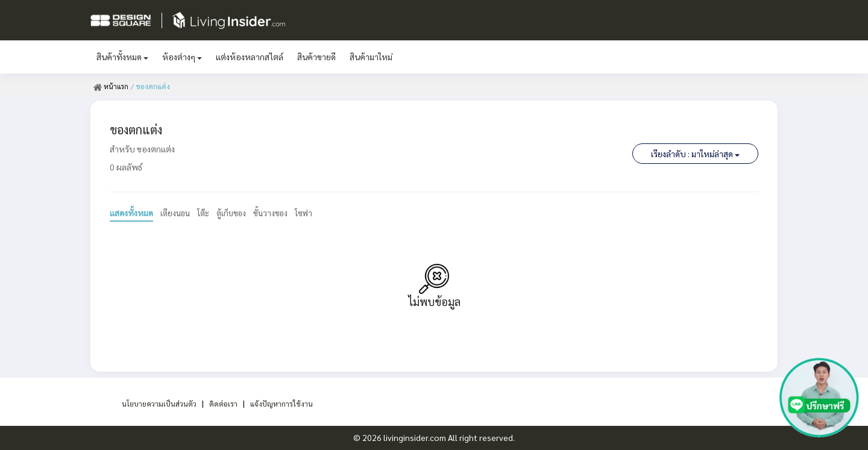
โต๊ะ (207, 213)
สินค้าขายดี (316, 57)
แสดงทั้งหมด (131, 213)
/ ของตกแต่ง (151, 86)
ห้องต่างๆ (182, 57)
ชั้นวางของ (279, 213)
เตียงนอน (177, 213)
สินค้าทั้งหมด (122, 57)
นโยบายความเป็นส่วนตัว (153, 403)
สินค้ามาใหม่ (371, 57)
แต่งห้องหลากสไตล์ (250, 57)
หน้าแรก (111, 86)
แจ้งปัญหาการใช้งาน (288, 403)
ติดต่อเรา (224, 403)
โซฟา (314, 213)
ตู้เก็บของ (237, 213)
